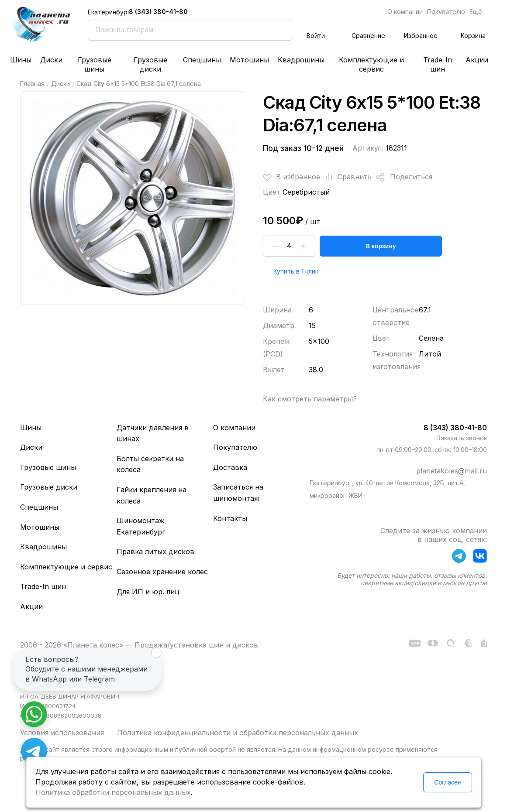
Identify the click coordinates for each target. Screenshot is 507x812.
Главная (32, 84)
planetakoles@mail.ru (452, 471)
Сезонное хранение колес (162, 572)
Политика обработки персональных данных (113, 792)
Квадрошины (301, 60)
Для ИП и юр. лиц (148, 592)
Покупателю (446, 12)
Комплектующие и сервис (371, 64)
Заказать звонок (462, 438)
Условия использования (62, 733)
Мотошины (249, 60)
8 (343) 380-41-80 (158, 12)
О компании (405, 12)
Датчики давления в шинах (153, 433)
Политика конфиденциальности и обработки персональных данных (238, 733)
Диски (51, 60)
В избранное (291, 177)
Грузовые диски (150, 64)
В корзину (381, 246)
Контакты (230, 518)
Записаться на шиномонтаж (238, 493)
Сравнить (346, 177)
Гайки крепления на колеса (152, 495)
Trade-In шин (438, 64)
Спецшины (202, 60)
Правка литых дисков (155, 552)
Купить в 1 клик (296, 271)
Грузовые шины (95, 64)
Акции (477, 60)
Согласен (447, 782)
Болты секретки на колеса (150, 464)
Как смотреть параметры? (310, 399)
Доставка (230, 467)
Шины (21, 60)
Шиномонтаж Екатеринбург (141, 526)
